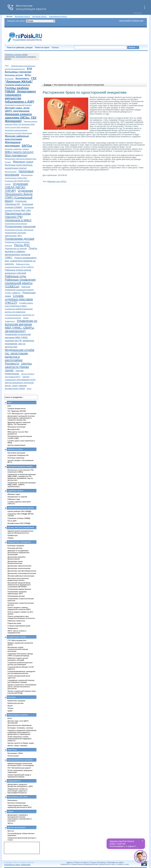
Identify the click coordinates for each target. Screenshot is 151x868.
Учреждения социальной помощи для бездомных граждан (21, 681)
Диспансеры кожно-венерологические (15, 562)
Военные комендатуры (17, 803)
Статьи (55, 47)
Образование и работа (18, 715)
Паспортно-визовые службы (20, 466)
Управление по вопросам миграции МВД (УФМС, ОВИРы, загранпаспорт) (21, 326)
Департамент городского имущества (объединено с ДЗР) (20, 97)
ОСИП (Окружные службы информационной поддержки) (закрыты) (19, 739)
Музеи (10, 706)
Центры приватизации (16, 445)
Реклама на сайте (115, 862)
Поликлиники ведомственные (16, 224)
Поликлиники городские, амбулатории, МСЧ (17, 593)
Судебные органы (15, 491)
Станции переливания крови (19, 626)
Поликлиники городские (20, 226)
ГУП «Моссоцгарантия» (17, 640)
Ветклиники (9, 79)
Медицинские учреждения (19, 542)
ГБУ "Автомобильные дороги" (19, 768)
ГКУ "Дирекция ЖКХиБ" (21, 80)
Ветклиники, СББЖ (15, 753)
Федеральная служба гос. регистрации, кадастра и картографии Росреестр (20, 357)
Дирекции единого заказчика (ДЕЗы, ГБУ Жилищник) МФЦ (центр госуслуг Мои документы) (21, 124)
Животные (12, 750)
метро (29, 389)
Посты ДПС (22, 245)
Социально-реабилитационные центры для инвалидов (20, 663)
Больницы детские (14, 75)
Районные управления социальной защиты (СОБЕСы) (20, 283)
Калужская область (40, 16)
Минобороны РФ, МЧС (18, 797)
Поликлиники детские (20, 239)
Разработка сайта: (12, 865)
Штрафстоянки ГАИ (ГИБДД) (19, 523)
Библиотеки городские (16, 701)
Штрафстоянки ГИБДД (15, 389)
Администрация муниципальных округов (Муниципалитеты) (20, 532)
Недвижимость (14, 781)
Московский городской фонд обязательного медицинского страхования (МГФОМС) (19, 585)
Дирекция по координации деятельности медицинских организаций (18, 552)
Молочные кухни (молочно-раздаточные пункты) (18, 579)
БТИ (29, 69)
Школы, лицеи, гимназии (16, 386)
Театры (26, 318)
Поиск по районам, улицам (20, 47)
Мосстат (11, 831)
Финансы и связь (15, 449)
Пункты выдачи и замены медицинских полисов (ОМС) (19, 608)
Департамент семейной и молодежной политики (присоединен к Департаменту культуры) (20, 818)
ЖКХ (10, 402)
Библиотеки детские (16, 703)
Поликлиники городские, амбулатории (19, 230)
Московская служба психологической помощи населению (18, 649)
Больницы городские (18, 72)
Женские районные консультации (21, 576)
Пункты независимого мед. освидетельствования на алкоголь (21, 261)
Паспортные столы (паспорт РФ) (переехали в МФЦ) (18, 217)
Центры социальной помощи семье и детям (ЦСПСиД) (22, 692)
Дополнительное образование (20, 725)
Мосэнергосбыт (11, 172)
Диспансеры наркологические (16, 130)
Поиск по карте (42, 47)
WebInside (26, 865)
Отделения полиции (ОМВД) (19, 518)
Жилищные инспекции (16, 427)
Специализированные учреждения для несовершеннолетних (21, 672)
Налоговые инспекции (16, 453)
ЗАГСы (63, 182)
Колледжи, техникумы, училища (17, 149)
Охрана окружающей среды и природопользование (19, 776)
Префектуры (13, 535)
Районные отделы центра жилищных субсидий (18, 659)
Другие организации (16, 827)
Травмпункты (10, 321)
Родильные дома (14, 623)
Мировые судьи (23, 162)
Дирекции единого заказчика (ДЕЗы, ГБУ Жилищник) (21, 118)
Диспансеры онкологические (19, 568)
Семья (10, 811)
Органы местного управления (21, 527)
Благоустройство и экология (20, 760)
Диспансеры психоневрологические (22, 573)
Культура (12, 697)
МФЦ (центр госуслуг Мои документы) (19, 154)
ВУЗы (28, 75)
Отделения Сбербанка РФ (18, 455)
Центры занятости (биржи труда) (18, 367)
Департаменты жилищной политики (18, 105)
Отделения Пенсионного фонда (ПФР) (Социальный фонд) (19, 196)
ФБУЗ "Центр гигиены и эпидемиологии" (17, 632)
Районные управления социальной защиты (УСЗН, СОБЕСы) (19, 290)
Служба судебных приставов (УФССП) (19, 299)
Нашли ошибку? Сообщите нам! (131, 21)
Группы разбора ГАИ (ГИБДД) (19, 511)
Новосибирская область (58, 16)
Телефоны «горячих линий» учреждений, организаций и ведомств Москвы (20, 57)
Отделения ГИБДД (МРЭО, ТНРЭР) (16, 187)
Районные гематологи (16, 621)
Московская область (22, 16)
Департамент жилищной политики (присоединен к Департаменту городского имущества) (21, 418)
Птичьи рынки (13, 756)
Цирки (10, 711)
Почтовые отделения (16, 458)
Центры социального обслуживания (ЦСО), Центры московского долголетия (20, 380)
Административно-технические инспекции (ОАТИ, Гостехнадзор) (21, 764)
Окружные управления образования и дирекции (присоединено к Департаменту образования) (22, 732)
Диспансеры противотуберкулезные (18, 133)
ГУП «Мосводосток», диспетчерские (22, 413)
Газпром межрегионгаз (17, 85)
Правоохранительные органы (21, 508)
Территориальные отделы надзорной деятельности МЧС (20, 806)
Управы (11, 538)
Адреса (69, 862)
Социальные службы (17, 637)
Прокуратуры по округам (16, 248)
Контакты (102, 862)
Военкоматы (22, 78)
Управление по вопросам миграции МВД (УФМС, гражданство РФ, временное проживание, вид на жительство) (19, 341)
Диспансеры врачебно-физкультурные (17, 558)
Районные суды (54, 182)
